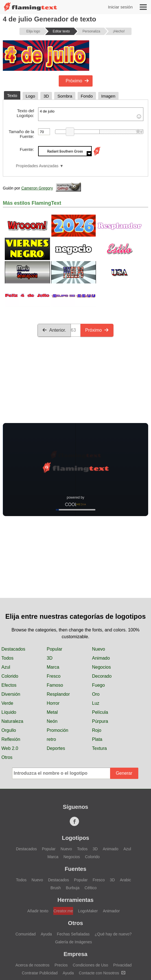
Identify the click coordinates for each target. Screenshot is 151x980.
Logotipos (75, 838)
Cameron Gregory (37, 188)
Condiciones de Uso (90, 965)
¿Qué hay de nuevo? (113, 934)
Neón (52, 721)
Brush (56, 888)
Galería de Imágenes (74, 942)
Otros (7, 757)
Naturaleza (12, 721)
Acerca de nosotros (33, 965)
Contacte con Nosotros (102, 973)
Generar (124, 773)
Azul (6, 667)
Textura (99, 748)
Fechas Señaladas (73, 934)
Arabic (126, 880)
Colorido (10, 676)
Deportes (56, 748)
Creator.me (63, 911)
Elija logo (33, 31)
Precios (61, 965)
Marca (53, 667)
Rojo (97, 730)
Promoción (58, 730)
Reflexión (11, 739)
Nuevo (99, 649)
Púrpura (100, 721)
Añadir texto (38, 911)
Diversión (11, 694)
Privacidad (122, 965)
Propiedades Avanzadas (37, 166)
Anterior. (54, 330)
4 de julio (91, 114)
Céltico (90, 888)
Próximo (77, 81)
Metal (52, 712)
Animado (101, 658)
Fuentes (75, 869)
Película (100, 712)
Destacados (13, 649)
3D (50, 658)
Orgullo (9, 730)
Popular (55, 649)
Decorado (102, 676)
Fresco (54, 676)
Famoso (55, 685)
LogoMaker (88, 911)
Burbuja (73, 888)
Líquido (9, 712)
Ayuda (46, 934)
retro (52, 739)
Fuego (98, 685)
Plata (97, 739)
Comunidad (26, 934)
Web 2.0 (10, 748)
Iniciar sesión (120, 7)
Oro (96, 694)
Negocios (101, 667)
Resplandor (58, 694)
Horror (53, 703)
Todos (7, 658)
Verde (7, 703)
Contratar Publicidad (40, 973)
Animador (111, 911)
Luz (96, 703)
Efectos (9, 685)
